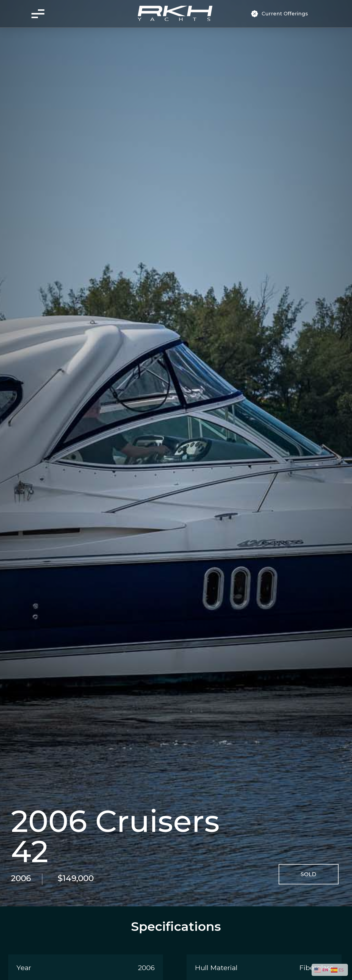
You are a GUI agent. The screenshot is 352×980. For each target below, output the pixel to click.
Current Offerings (285, 14)
